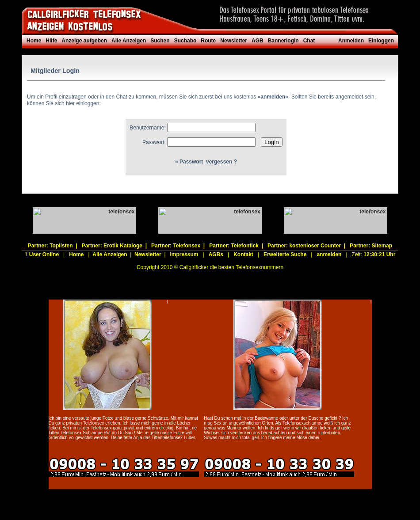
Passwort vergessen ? (208, 162)
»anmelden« (273, 97)
